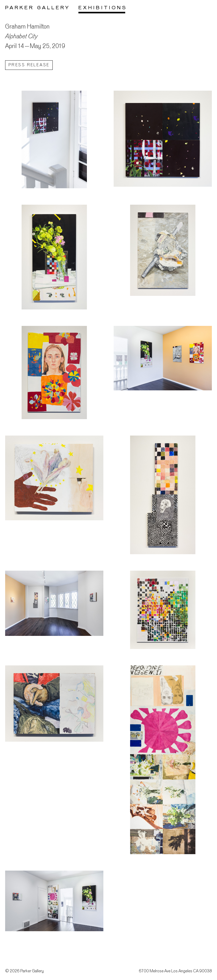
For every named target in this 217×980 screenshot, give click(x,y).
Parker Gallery (38, 8)
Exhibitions (103, 8)
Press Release (29, 65)
